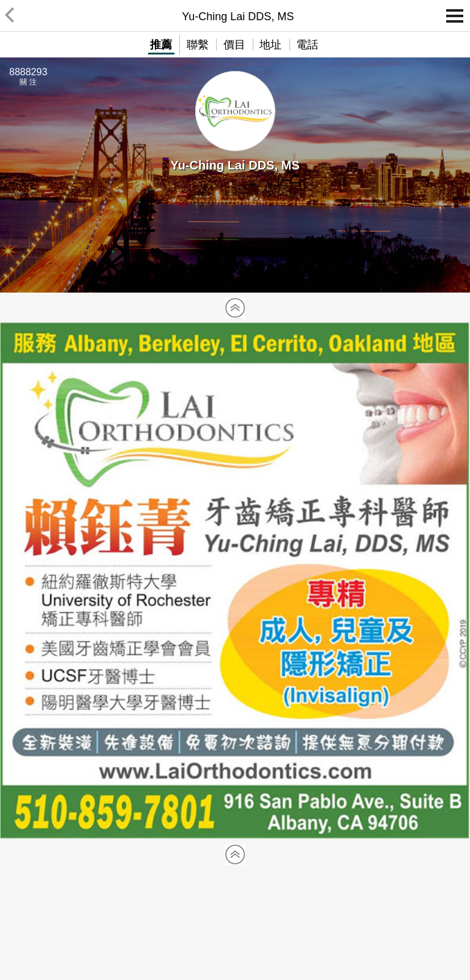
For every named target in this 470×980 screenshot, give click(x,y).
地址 (270, 45)
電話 (307, 45)
